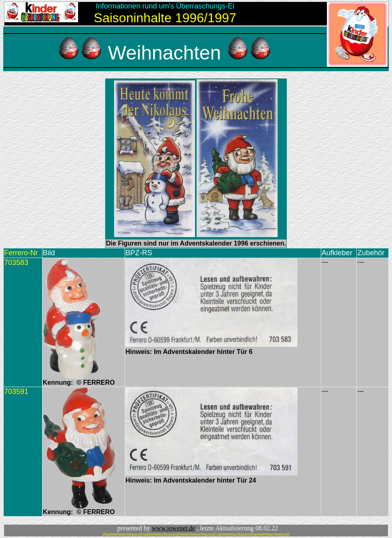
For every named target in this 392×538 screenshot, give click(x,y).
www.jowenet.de (173, 528)
